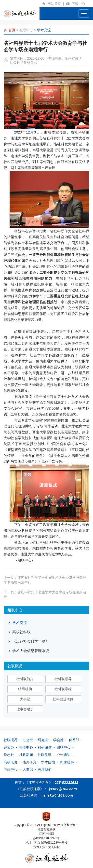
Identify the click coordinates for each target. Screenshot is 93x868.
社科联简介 (25, 679)
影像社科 (67, 762)
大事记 (25, 699)
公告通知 (64, 755)
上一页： (45, 580)
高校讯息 (11, 762)
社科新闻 (26, 755)
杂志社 (9, 755)
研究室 (43, 740)
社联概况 (11, 740)
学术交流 (44, 30)
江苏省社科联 (47, 829)
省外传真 (29, 762)
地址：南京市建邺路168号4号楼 (46, 843)
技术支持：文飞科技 (47, 847)
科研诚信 (45, 747)
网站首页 (57, 4)
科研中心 (26, 747)
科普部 (74, 740)
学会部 (58, 740)
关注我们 (45, 769)
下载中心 (80, 4)
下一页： (45, 594)
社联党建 (45, 755)
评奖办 (9, 747)
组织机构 (25, 689)
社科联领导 (63, 679)
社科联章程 (63, 689)
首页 (12, 30)
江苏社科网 (47, 834)
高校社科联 (21, 632)
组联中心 (26, 30)
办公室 (28, 740)
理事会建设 (25, 709)
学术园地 (48, 762)
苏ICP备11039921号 (46, 838)
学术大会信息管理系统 (31, 651)
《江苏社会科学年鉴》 (31, 641)
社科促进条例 (63, 699)
